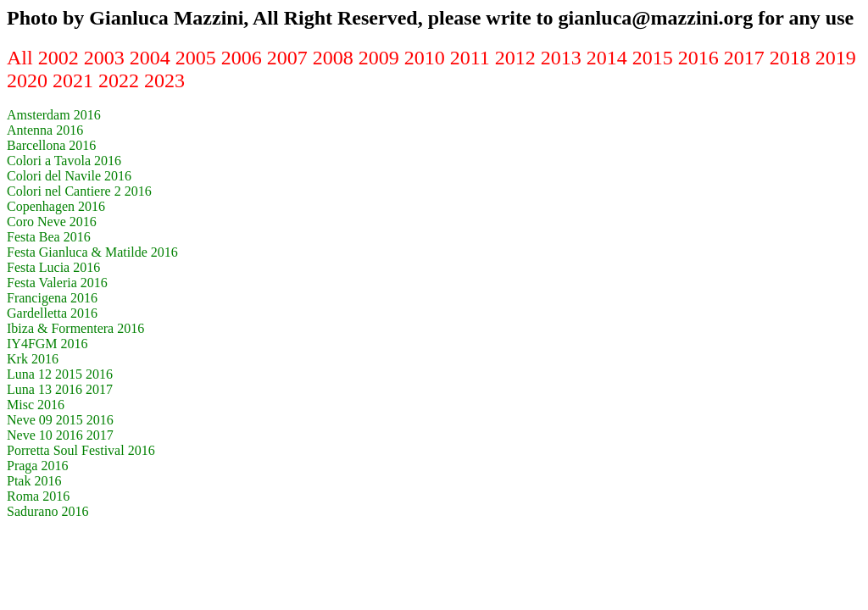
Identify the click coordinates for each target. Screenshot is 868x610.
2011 (473, 58)
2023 (164, 80)
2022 (121, 80)
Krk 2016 (33, 359)
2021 (75, 80)
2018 (793, 58)
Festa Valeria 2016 (57, 283)
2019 (836, 58)
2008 (336, 58)
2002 (61, 58)
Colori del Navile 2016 (69, 176)
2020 (30, 80)
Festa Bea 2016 (49, 237)
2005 (198, 58)
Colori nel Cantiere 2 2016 (79, 191)
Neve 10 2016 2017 (60, 435)
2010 (427, 58)
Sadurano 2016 (47, 511)
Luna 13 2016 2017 (60, 389)
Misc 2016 (36, 405)
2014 (609, 58)
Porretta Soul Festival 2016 (81, 450)
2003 (107, 58)
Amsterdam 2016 (54, 115)
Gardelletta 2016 (52, 313)
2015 (655, 58)
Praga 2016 (37, 466)
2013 (564, 58)
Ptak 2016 (34, 481)
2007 (290, 58)
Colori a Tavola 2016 (64, 161)
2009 (381, 58)
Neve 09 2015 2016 (60, 420)
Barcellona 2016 (51, 145)
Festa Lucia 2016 (53, 267)
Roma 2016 (38, 496)
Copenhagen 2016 (56, 206)
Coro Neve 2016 (52, 222)
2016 (701, 58)
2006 (244, 58)
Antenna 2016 (45, 130)
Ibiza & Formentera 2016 (75, 328)
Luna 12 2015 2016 (60, 374)
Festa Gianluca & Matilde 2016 (92, 252)
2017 (747, 58)
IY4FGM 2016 (47, 344)
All (22, 58)
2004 (153, 58)
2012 (518, 58)
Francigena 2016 (52, 298)
